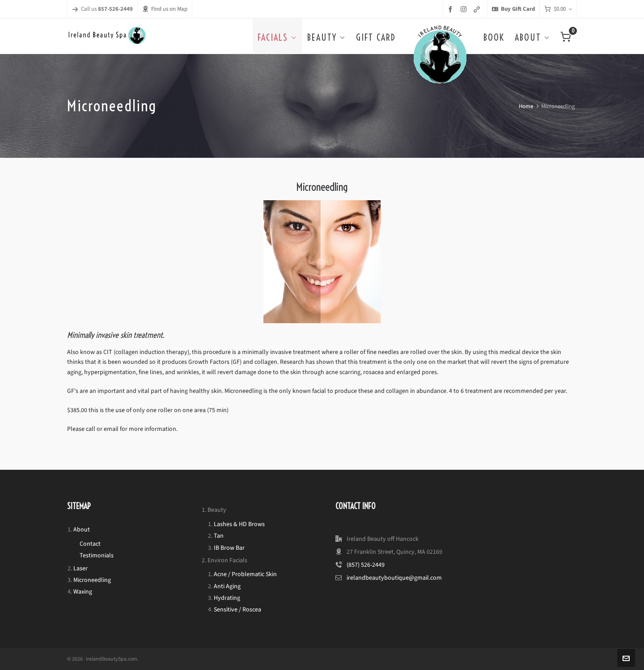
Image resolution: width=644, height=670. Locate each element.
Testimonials (97, 555)
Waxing (83, 592)
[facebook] (452, 9)
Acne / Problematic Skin (245, 574)
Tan (219, 536)
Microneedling (92, 580)
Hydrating (227, 598)
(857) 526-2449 (366, 565)
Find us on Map (165, 9)
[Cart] (558, 9)
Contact (90, 544)
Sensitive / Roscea (237, 609)
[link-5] (478, 9)
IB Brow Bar (229, 548)
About (82, 529)
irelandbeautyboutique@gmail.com (394, 578)
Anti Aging (227, 586)
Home (526, 106)
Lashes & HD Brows (239, 524)
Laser (80, 568)
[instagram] (465, 9)
